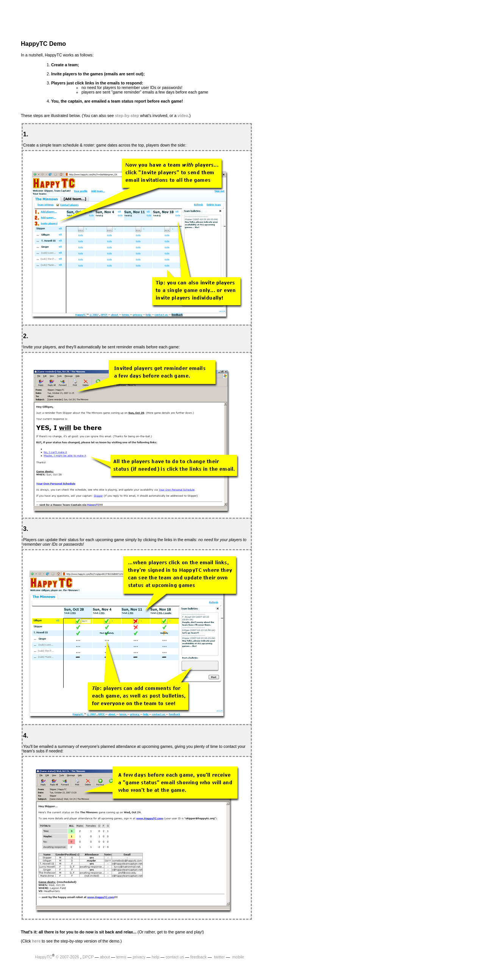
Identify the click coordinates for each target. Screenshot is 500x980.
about (105, 957)
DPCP (88, 957)
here (37, 941)
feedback (198, 957)
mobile (237, 957)
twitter (219, 957)
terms (121, 957)
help (155, 957)
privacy (139, 957)
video (183, 115)
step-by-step (127, 115)
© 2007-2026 (67, 957)
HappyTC (43, 957)
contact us (175, 957)
